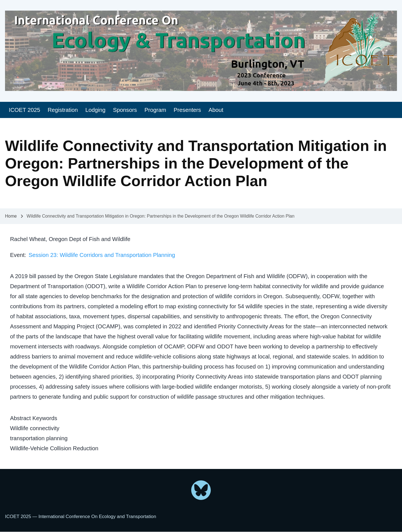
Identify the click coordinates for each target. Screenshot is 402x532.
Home (11, 216)
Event (17, 255)
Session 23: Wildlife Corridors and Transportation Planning (102, 255)
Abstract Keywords (34, 418)
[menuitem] (24, 110)
